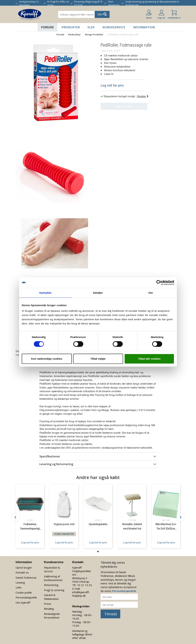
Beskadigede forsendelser (52, 616)
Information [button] (144, 27)
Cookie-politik (24, 592)
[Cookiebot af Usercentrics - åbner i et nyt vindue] (159, 283)
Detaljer (143, 96)
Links (19, 587)
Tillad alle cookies (149, 359)
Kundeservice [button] (114, 27)
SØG (102, 14)
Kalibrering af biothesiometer (53, 578)
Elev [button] (91, 27)
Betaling (49, 609)
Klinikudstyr (74, 34)
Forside (47, 27)
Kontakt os (22, 572)
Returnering (51, 585)
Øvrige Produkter (94, 34)
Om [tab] (151, 293)
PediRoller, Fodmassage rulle (123, 34)
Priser (48, 604)
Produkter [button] (71, 27)
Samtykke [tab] (45, 293)
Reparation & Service (52, 569)
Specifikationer (50, 456)
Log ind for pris (30, 542)
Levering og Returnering (56, 464)
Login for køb (123, 106)
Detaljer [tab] (98, 293)
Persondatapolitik (26, 597)
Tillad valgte (98, 359)
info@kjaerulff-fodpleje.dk (81, 594)
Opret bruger (24, 568)
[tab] (98, 456)
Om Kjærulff (23, 602)
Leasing (20, 582)
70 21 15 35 (85, 585)
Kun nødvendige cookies (47, 359)
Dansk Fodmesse (26, 578)
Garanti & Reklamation (51, 597)
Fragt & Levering (54, 590)
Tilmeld (110, 614)
